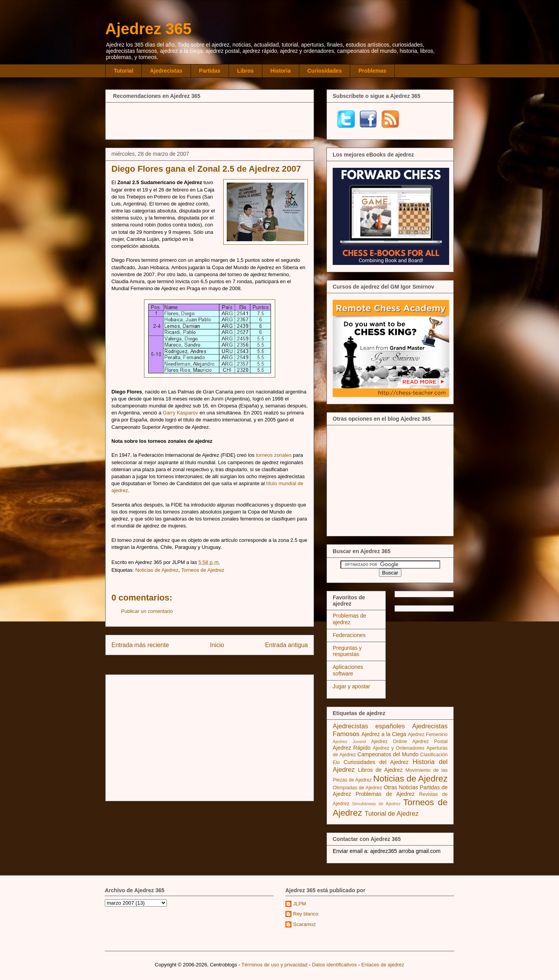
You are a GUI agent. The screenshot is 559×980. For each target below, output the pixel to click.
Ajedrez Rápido (352, 748)
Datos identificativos (334, 965)
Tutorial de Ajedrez (391, 814)
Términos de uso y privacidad (274, 965)
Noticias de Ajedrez (157, 570)
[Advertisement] (210, 120)
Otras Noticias (401, 787)
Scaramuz (305, 924)
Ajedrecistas (166, 71)
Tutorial (123, 71)
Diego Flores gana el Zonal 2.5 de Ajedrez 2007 (206, 169)
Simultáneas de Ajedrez (376, 804)
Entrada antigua (286, 645)
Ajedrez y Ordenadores (398, 748)
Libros (246, 71)
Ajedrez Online (389, 742)
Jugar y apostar (352, 686)
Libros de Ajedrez (380, 770)
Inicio (217, 645)
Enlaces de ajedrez (383, 965)
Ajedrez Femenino (428, 735)
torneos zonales (274, 455)
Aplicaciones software (348, 670)
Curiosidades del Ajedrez (376, 762)
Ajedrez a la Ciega (384, 734)
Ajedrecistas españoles (369, 726)
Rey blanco (306, 914)
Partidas (210, 71)
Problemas (372, 71)
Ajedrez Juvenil (349, 742)
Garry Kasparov (180, 413)
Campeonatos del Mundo (388, 754)
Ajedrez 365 (148, 29)
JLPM (299, 904)
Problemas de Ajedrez (385, 794)
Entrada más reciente (140, 645)
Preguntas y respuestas (347, 651)
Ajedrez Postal (430, 742)
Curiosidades (325, 71)
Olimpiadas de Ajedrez (357, 788)
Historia (281, 71)
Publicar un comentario (147, 611)
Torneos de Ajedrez (203, 570)
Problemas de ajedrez (349, 619)
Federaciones (349, 635)
